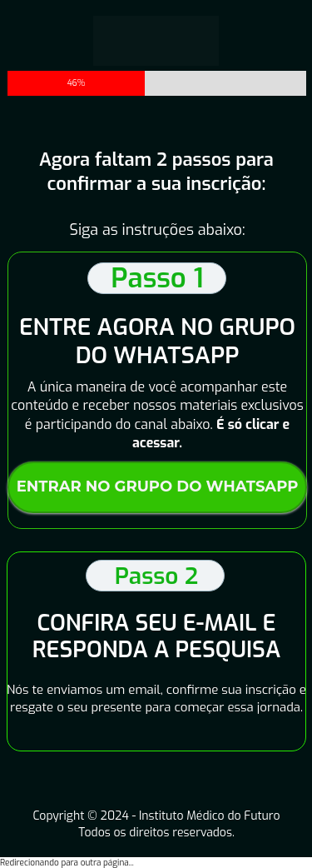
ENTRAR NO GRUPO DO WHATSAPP (157, 486)
